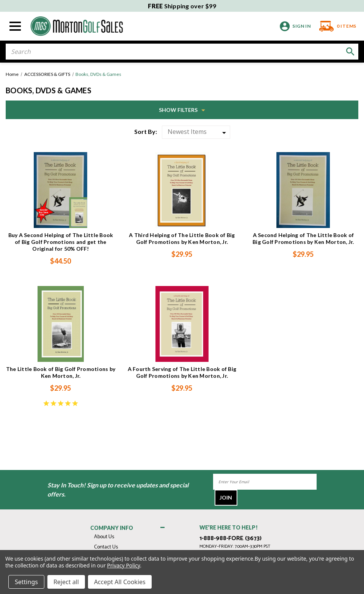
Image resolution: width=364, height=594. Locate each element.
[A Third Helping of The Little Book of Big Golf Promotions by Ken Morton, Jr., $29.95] (182, 190)
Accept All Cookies (120, 582)
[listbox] (196, 132)
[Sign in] (294, 26)
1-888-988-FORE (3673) (231, 539)
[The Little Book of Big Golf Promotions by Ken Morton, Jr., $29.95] (61, 324)
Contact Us (106, 547)
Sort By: (146, 131)
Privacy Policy (123, 565)
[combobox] (182, 52)
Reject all (66, 582)
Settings (26, 582)
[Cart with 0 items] (335, 26)
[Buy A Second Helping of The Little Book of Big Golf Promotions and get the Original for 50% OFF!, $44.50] (61, 190)
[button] (182, 110)
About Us (104, 537)
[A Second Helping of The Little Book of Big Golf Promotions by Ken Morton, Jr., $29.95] (303, 190)
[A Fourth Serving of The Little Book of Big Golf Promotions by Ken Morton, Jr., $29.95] (182, 324)
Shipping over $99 (182, 6)
